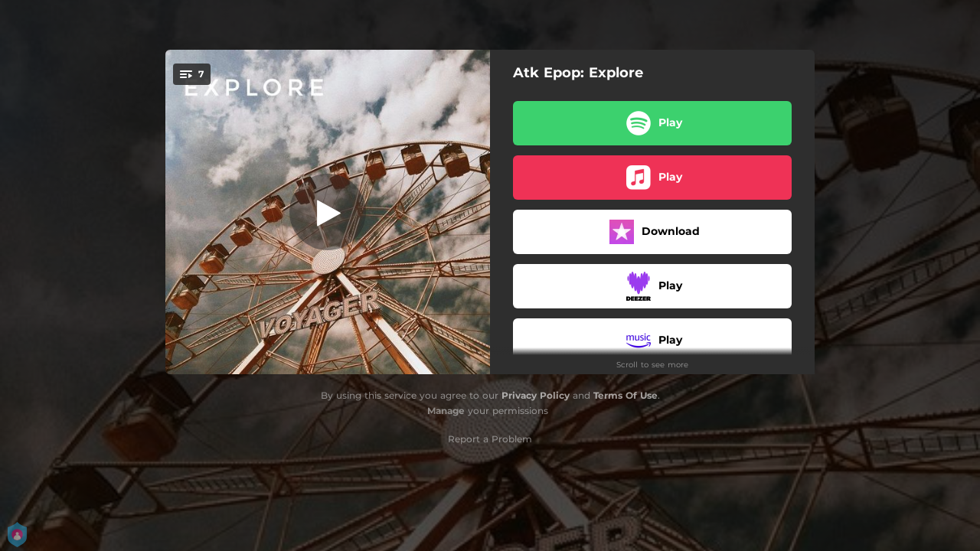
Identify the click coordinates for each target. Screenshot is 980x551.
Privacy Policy (536, 395)
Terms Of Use (626, 395)
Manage (446, 411)
